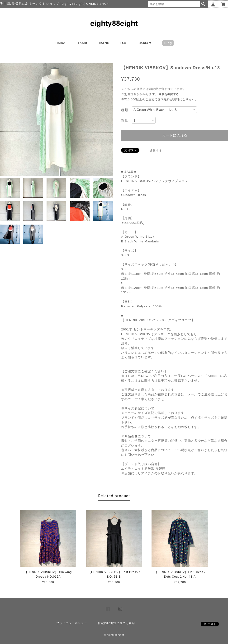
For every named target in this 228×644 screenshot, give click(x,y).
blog (168, 43)
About (83, 43)
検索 (203, 4)
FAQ (123, 43)
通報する (156, 151)
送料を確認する (169, 94)
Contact (145, 43)
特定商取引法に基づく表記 (116, 623)
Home (60, 43)
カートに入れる (175, 135)
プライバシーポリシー (72, 623)
